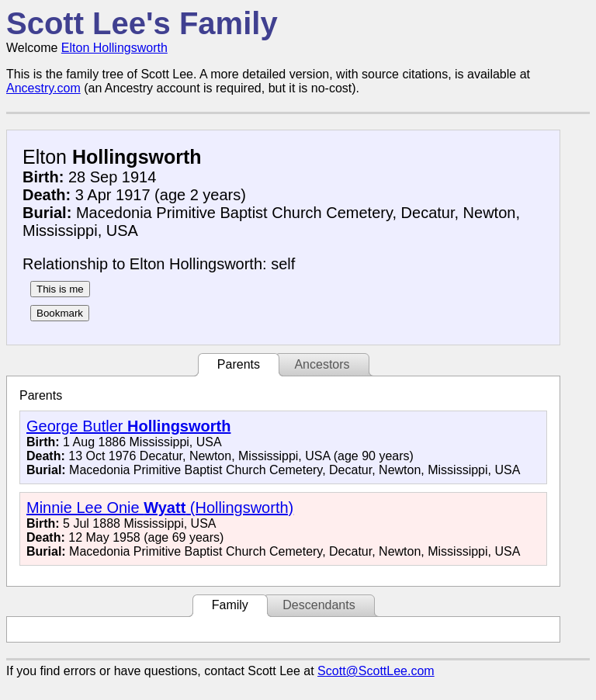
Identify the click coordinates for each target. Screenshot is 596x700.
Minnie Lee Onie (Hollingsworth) (160, 508)
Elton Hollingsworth (114, 48)
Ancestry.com (43, 88)
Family (230, 605)
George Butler (128, 426)
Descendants (319, 605)
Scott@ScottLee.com (376, 671)
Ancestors (322, 364)
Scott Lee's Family (142, 23)
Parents (239, 364)
